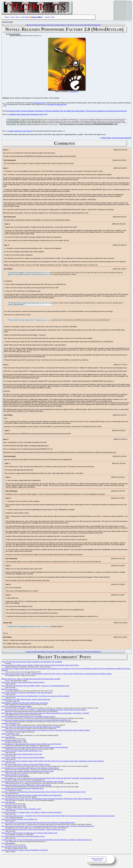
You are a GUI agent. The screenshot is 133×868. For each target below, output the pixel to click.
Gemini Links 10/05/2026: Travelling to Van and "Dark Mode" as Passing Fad (25, 850)
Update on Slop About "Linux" (11, 734)
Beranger (74, 92)
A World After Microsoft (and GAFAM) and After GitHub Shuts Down (22, 789)
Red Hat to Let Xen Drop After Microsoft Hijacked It (84, 25)
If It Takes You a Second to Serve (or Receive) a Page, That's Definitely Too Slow (26, 765)
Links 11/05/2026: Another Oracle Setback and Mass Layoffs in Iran (22, 755)
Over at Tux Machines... (9, 738)
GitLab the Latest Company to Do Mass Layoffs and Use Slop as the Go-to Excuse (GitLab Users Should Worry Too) (36, 720)
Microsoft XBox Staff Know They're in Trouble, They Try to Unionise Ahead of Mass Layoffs (29, 833)
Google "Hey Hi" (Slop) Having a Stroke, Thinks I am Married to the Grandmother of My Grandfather (32, 662)
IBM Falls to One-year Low (10, 690)
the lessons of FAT (39, 103)
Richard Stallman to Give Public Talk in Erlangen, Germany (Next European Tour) (26, 700)
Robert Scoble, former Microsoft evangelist (116, 138)
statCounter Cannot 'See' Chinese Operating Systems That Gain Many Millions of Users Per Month (31, 727)
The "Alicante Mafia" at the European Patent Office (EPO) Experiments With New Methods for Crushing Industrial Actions (38, 823)
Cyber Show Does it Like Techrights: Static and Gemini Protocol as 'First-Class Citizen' (27, 772)
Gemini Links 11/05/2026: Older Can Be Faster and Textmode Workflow (23, 758)
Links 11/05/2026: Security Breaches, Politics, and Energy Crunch (21, 809)
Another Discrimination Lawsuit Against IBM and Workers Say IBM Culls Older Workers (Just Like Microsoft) (35, 748)
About (13, 17)
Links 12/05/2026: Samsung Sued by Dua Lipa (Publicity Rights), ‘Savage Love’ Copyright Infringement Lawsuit (35, 686)
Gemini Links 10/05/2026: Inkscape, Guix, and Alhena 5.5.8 (19, 820)
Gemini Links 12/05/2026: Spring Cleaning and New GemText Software (23, 683)
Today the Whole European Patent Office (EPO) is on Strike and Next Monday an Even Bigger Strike (32, 796)
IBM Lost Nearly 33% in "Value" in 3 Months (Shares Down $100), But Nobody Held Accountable (31, 679)
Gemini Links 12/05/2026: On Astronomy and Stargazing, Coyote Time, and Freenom (27, 693)
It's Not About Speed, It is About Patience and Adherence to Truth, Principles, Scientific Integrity (30, 768)
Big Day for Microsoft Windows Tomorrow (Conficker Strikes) (46, 25)
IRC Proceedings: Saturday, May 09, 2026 (14, 847)
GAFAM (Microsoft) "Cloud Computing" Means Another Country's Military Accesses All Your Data (31, 744)
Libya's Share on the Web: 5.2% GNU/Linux (15, 775)
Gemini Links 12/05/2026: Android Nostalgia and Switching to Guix (22, 751)
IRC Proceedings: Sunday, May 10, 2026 (14, 806)
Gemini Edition (25, 17)
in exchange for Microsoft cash (56, 105)
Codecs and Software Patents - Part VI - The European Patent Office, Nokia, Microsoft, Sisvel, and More (33, 782)
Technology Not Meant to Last (11, 724)
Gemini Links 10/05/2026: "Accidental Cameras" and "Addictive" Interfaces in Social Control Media (31, 813)
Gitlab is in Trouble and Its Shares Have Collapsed (16, 707)
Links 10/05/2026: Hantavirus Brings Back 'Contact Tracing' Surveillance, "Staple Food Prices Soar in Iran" (33, 830)
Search (48, 17)
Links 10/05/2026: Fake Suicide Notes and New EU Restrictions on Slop (23, 837)
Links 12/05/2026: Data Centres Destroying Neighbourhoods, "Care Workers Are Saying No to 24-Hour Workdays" (36, 696)
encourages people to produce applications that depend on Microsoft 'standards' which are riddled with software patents (46, 111)
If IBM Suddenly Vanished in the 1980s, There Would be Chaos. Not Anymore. (25, 703)
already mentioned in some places (20, 131)
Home (7, 17)
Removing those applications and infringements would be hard (106, 111)
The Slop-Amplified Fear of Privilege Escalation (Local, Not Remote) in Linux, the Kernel (28, 717)
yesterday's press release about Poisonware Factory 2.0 (27, 115)
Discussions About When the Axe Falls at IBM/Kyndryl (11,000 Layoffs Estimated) (26, 785)
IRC (18, 17)
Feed (53, 17)
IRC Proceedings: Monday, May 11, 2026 (14, 741)
